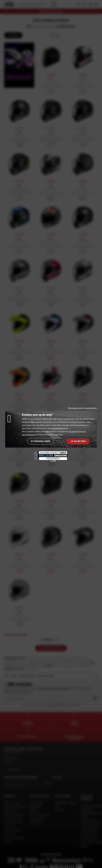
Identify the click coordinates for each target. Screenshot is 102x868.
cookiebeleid (57, 428)
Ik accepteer (78, 441)
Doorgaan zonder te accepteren (82, 408)
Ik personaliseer (41, 441)
